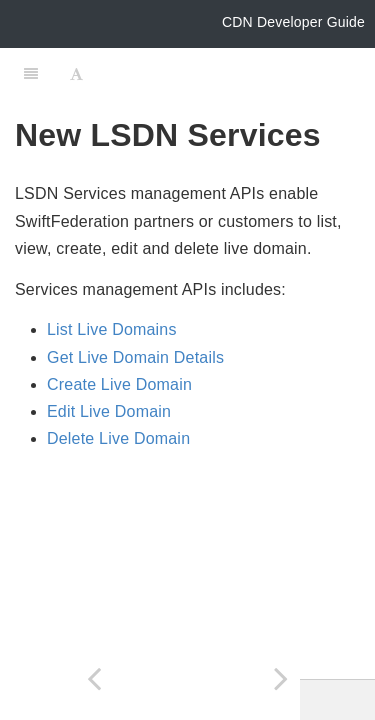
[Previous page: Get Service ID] (94, 678)
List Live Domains (112, 329)
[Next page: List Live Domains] (282, 678)
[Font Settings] (76, 73)
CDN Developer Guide (293, 22)
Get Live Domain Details (135, 357)
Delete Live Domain (118, 438)
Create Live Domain (119, 384)
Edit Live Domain (109, 411)
